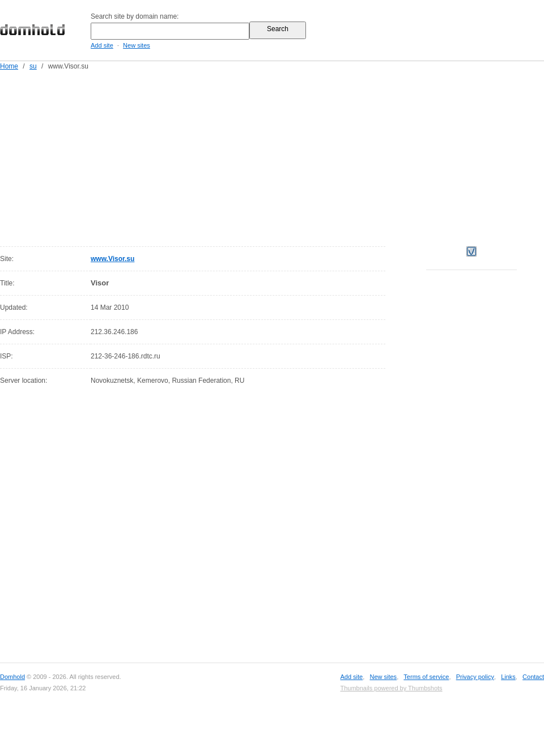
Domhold (12, 677)
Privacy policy (475, 677)
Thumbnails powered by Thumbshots (391, 688)
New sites (137, 45)
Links (508, 677)
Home (9, 66)
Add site (102, 45)
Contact (533, 677)
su (33, 66)
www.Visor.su (112, 259)
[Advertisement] (238, 156)
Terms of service (426, 677)
